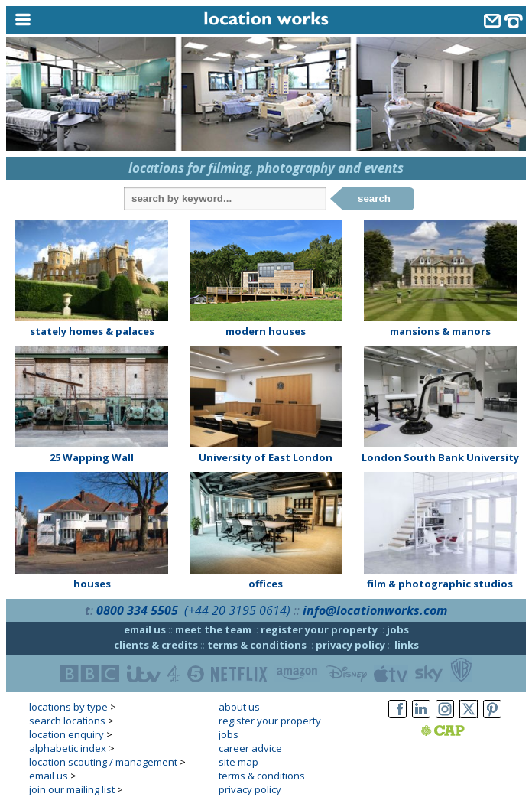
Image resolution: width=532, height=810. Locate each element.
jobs (398, 629)
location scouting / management (103, 762)
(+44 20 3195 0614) (237, 610)
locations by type (68, 707)
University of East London (266, 457)
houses (92, 584)
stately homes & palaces (92, 331)
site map (238, 762)
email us (145, 629)
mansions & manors (440, 331)
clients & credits (156, 645)
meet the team (213, 629)
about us (239, 707)
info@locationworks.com (375, 610)
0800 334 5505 (137, 610)
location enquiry (66, 734)
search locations (67, 721)
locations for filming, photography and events (266, 168)
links (407, 645)
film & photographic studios (440, 584)
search (374, 198)
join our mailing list (72, 789)
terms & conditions (257, 645)
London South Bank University (440, 457)
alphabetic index (68, 748)
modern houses (266, 331)
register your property (319, 629)
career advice (250, 748)
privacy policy (350, 645)
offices (266, 584)
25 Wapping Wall (92, 457)
